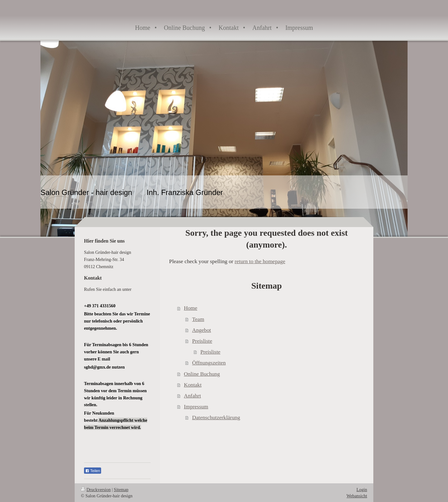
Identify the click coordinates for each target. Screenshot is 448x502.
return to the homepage (260, 261)
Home (191, 308)
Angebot (202, 330)
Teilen (93, 471)
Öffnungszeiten (209, 363)
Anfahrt (192, 396)
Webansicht (357, 496)
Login (362, 490)
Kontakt (193, 385)
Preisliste (202, 341)
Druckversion (96, 490)
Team (198, 319)
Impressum (196, 407)
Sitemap (121, 490)
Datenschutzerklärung (216, 417)
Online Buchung (202, 374)
